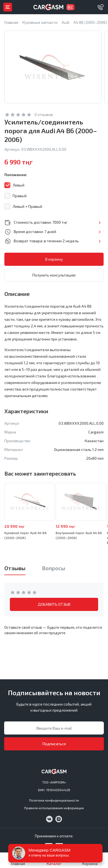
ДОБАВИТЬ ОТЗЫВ (54, 604)
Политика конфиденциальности (54, 800)
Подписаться (54, 744)
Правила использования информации (54, 808)
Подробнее (100, 223)
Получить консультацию (54, 275)
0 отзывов (44, 114)
